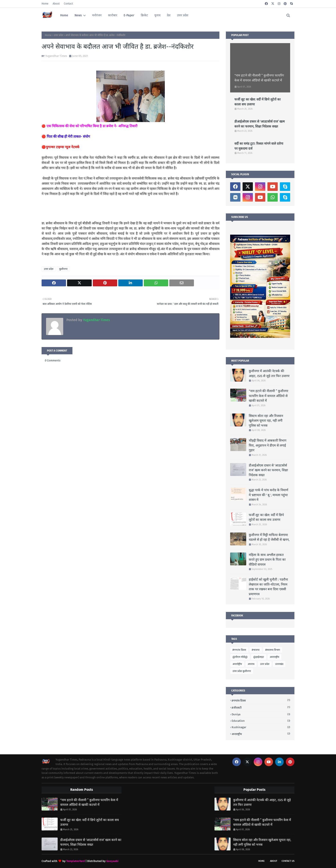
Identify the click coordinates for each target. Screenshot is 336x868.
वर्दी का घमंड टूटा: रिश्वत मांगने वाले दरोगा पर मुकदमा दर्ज (259, 146)
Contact (68, 4)
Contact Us (288, 861)
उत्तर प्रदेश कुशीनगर (242, 671)
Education (261, 721)
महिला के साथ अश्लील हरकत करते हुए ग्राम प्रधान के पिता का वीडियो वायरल (267, 560)
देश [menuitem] (169, 15)
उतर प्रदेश (265, 664)
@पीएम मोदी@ (240, 657)
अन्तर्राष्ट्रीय (237, 664)
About (56, 4)
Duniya (261, 714)
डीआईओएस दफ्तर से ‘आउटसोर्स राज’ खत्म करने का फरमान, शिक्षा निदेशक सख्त (260, 124)
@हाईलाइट (259, 657)
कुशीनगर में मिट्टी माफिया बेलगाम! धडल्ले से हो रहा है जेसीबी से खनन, (269, 537)
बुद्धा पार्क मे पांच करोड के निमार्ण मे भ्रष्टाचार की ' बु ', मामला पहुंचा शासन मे (268, 495)
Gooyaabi (112, 861)
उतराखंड (279, 664)
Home (45, 4)
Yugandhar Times (56, 56)
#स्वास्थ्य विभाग (273, 650)
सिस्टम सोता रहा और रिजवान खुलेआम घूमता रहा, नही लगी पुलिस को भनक (266, 421)
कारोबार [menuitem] (113, 15)
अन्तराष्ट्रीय (274, 657)
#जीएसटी (261, 707)
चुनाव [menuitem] (157, 15)
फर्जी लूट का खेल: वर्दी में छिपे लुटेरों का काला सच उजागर (258, 102)
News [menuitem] (78, 15)
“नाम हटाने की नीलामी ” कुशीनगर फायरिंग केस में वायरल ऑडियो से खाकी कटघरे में (259, 78)
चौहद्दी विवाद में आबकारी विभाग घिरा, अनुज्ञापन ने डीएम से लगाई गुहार (268, 445)
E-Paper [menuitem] (129, 15)
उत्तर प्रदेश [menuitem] (183, 15)
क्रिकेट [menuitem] (144, 15)
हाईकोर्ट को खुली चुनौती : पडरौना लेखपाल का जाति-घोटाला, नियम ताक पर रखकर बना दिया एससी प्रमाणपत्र (268, 587)
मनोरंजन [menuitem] (97, 15)
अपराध (251, 664)
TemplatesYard (76, 861)
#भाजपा (256, 650)
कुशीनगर (63, 269)
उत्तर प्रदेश (58, 35)
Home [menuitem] (64, 15)
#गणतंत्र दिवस (239, 650)
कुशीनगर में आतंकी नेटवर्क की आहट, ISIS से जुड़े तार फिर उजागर (269, 374)
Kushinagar (261, 727)
